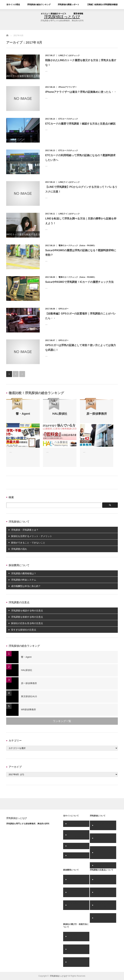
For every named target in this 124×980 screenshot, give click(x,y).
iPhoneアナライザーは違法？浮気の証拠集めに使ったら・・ (81, 92)
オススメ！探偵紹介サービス (54, 14)
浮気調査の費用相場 (77, 879)
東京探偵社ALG (29, 696)
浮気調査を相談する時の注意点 (27, 611)
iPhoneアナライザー (68, 87)
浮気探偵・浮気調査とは (104, 825)
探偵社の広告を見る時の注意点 (27, 623)
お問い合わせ (75, 855)
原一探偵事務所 (29, 683)
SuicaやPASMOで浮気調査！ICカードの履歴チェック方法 (79, 282)
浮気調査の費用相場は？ (24, 573)
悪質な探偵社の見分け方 (77, 962)
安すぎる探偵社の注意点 (24, 630)
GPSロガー (63, 309)
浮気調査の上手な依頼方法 (77, 937)
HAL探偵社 (27, 670)
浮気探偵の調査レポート (69, 5)
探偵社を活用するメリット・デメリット (32, 536)
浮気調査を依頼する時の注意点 (27, 617)
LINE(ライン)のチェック (69, 55)
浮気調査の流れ (19, 549)
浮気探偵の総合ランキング (39, 5)
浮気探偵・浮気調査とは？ (25, 530)
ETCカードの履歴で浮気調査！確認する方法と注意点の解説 (80, 124)
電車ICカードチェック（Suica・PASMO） (77, 246)
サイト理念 (74, 824)
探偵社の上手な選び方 (77, 949)
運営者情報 (78, 14)
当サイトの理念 (13, 5)
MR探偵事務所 (28, 709)
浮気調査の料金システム (24, 580)
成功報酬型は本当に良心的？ (26, 586)
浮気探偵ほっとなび (16, 818)
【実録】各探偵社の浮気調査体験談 (102, 5)
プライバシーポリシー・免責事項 (77, 835)
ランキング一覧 (62, 721)
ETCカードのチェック (68, 119)
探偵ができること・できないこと (28, 543)
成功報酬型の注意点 (77, 905)
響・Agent (26, 657)
